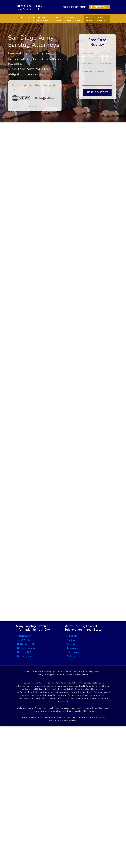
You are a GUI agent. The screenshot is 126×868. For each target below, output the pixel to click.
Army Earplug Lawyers (78, 674)
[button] (21, 107)
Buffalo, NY (24, 656)
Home (21, 18)
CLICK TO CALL (100, 7)
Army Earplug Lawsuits (90, 671)
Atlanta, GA (24, 636)
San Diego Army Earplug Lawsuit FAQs (68, 19)
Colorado (72, 656)
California (73, 652)
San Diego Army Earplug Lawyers (95, 19)
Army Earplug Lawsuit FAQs (51, 674)
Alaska (71, 640)
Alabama (72, 636)
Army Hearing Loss (67, 671)
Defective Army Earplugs (44, 671)
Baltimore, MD (26, 644)
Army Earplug (29, 7)
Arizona (71, 644)
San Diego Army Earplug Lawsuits (39, 19)
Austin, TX (23, 640)
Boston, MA (24, 652)
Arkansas (72, 648)
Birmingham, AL (27, 648)
